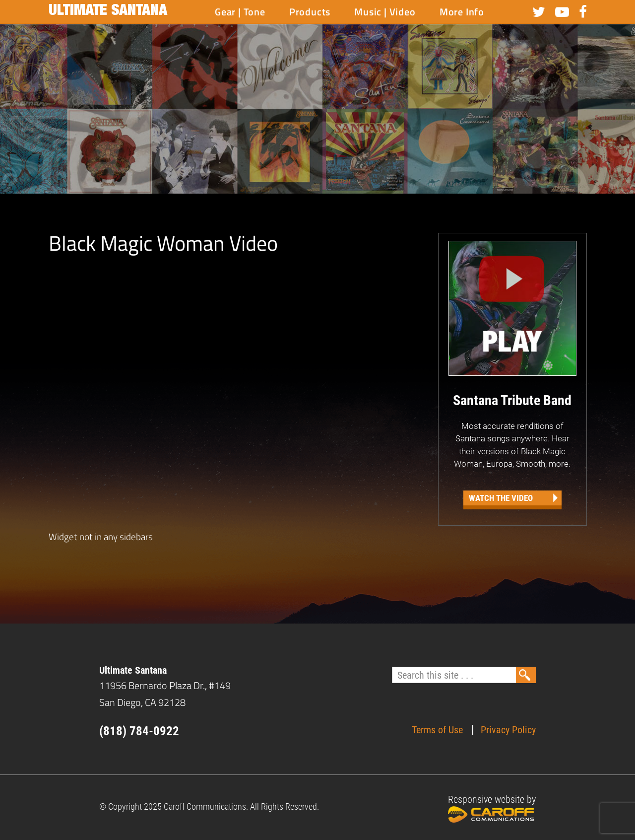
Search (526, 675)
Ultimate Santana (108, 12)
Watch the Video (501, 498)
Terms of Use (437, 730)
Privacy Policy (508, 730)
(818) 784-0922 (139, 731)
